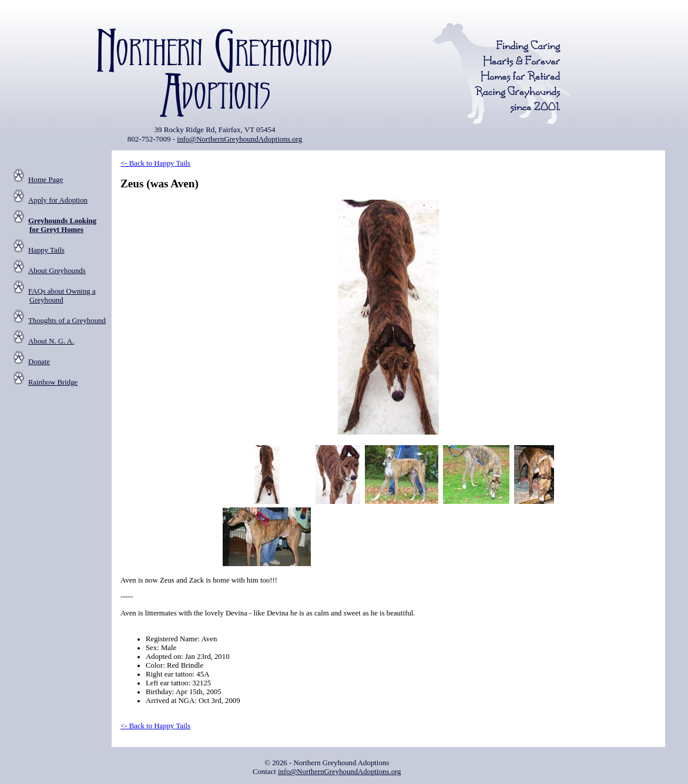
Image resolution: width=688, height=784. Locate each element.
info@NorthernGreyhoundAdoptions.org (239, 139)
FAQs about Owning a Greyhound (62, 296)
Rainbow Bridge (53, 382)
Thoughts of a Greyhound (67, 321)
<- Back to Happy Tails (155, 163)
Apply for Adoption (58, 200)
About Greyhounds (57, 271)
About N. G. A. (51, 341)
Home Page (46, 180)
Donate (39, 362)
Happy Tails (46, 250)
